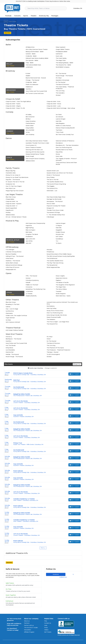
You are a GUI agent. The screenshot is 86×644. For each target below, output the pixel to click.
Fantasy (8, 212)
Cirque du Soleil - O (12, 206)
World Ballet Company (63, 67)
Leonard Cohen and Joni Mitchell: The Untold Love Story (62, 303)
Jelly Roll (28, 243)
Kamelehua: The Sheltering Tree (36, 289)
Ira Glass (8, 320)
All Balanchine (30, 47)
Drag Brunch (10, 210)
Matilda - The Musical (12, 354)
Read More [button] (8, 33)
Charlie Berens (30, 123)
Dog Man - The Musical (13, 180)
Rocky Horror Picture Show (55, 311)
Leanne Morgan (61, 119)
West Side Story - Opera (63, 296)
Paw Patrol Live (10, 188)
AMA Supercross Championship (35, 223)
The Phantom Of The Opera (55, 348)
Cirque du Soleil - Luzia (54, 106)
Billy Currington (30, 230)
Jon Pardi (59, 115)
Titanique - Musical (52, 352)
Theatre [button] (34, 16)
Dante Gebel (30, 126)
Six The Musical (61, 82)
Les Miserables (10, 350)
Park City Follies (52, 308)
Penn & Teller (51, 204)
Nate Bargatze (60, 123)
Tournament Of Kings (53, 212)
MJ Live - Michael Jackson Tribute (16, 217)
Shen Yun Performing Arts (64, 147)
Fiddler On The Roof (32, 285)
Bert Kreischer (30, 117)
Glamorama (9, 313)
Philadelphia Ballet (62, 52)
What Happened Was (53, 267)
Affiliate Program (29, 632)
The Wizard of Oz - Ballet (63, 65)
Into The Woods (11, 345)
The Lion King (60, 91)
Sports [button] (26, 16)
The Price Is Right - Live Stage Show (58, 322)
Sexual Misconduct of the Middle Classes (59, 254)
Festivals (8, 16)
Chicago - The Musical (32, 80)
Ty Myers (59, 243)
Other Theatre (12, 300)
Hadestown (29, 87)
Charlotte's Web (11, 173)
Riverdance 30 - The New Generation (67, 145)
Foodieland (29, 237)
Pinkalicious (50, 252)
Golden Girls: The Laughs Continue (16, 316)
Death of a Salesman (32, 85)
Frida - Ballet (30, 63)
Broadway (10, 71)
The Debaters (51, 319)
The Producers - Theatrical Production (58, 350)
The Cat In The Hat (53, 180)
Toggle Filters (77, 364)
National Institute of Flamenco (65, 141)
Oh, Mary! (59, 78)
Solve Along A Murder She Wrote (57, 315)
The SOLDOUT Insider (31, 628)
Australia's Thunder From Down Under (37, 143)
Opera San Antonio (62, 278)
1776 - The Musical (31, 276)
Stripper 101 (50, 208)
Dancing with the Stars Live (34, 150)
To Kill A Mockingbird (53, 354)
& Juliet (28, 73)
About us (27, 621)
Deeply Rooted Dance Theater (35, 154)
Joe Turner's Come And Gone (35, 93)
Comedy (10, 112)
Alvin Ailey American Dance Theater (37, 49)
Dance (9, 138)
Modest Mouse (60, 232)
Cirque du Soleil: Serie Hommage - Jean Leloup (61, 108)
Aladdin (28, 76)
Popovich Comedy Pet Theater (56, 206)
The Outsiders (60, 93)
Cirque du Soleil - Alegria (13, 106)
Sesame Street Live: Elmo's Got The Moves (60, 173)
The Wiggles (51, 186)
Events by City (44, 16)
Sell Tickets (48, 632)
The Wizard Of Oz (52, 188)
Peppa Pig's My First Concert (15, 191)
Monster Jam (60, 234)
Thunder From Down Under (55, 210)
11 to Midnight (10, 250)
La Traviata (29, 294)
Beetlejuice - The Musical (13, 339)
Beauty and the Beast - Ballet (35, 52)
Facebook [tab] (56, 574)
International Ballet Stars (33, 65)
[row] (43, 374)
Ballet (8, 45)
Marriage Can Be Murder (54, 199)
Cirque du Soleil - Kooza (54, 104)
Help (46, 625)
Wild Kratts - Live (52, 191)
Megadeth (59, 230)
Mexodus (49, 250)
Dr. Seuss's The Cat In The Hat (15, 182)
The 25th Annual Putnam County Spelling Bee (61, 256)
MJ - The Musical (61, 73)
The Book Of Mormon (62, 85)
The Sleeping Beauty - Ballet (64, 63)
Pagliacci (58, 280)
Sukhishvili (59, 54)
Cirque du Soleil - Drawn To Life (15, 108)
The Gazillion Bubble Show (55, 182)
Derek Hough (30, 156)
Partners (27, 623)
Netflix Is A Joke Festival (63, 126)
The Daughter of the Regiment (65, 285)
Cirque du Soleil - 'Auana (13, 104)
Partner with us (29, 625)
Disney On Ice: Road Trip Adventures (17, 177)
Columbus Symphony (32, 280)
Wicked (58, 95)
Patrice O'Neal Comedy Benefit (65, 128)
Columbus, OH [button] (78, 8)
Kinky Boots (9, 348)
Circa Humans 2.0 (31, 145)
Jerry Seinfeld (30, 130)
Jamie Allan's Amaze (12, 263)
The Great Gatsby (61, 58)
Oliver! (49, 339)
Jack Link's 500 (30, 239)
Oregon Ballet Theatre (63, 49)
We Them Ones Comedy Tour (65, 135)
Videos (46, 630)
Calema (8, 307)
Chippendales (10, 199)
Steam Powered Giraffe (54, 317)
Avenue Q (9, 337)
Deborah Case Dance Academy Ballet (37, 58)
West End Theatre (14, 334)
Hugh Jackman (10, 318)
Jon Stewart (59, 117)
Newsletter (28, 630)
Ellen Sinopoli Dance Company (35, 159)
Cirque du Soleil (13, 99)
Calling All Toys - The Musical (15, 256)
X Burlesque (50, 217)
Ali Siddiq (28, 115)
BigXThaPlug (30, 228)
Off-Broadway (12, 247)
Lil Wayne (59, 226)
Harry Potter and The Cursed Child (36, 91)
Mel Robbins (51, 306)
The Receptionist (52, 265)
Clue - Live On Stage (12, 309)
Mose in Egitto (60, 276)
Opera (9, 273)
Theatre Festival (13, 328)
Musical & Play (12, 221)
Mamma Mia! (10, 352)
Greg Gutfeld (30, 128)
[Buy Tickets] (74, 374)
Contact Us (48, 623)
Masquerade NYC (11, 270)
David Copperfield (11, 208)
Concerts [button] (17, 16)
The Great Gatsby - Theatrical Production (65, 88)
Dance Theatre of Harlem (33, 147)
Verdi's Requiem (61, 294)
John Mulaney (30, 135)
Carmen (28, 278)
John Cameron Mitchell (13, 322)
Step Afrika (59, 152)
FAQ (46, 621)
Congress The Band (32, 234)
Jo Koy (28, 132)
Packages (55, 16)
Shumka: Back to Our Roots (64, 150)
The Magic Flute (61, 60)
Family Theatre (13, 168)
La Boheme (29, 67)
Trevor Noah (60, 132)
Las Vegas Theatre (14, 194)
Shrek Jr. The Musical (53, 175)
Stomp (58, 154)
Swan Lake (59, 56)
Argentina (29, 226)
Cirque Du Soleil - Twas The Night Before (18, 102)
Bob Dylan (29, 232)
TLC (57, 241)
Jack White (29, 241)
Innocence (29, 287)
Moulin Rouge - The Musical (64, 76)
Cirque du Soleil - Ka (12, 201)
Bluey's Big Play (11, 171)
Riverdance (59, 143)
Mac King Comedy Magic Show (56, 197)
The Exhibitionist (52, 258)
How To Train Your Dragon (14, 186)
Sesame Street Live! (53, 171)
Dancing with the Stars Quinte (35, 152)
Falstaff (28, 283)
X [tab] (73, 574)
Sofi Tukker (59, 237)
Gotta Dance (10, 258)
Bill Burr (28, 119)
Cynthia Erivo (10, 311)
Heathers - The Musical (13, 261)
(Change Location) (51, 368)
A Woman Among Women (14, 252)
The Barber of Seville (62, 283)
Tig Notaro (59, 130)
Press (46, 628)
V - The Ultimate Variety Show (56, 215)
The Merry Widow (61, 289)
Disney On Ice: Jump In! (13, 175)
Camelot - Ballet (31, 54)
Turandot (59, 291)
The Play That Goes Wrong (55, 263)
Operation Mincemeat (62, 80)
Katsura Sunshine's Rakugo (14, 265)
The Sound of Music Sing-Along (56, 184)
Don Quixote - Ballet (32, 60)
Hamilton (29, 89)
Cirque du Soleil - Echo (54, 102)
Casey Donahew (31, 121)
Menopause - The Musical (55, 201)
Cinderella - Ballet (31, 56)
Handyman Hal (10, 184)
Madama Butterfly (31, 296)
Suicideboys (59, 239)
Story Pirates (51, 177)
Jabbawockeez (30, 161)
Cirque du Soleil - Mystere (14, 204)
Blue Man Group (11, 197)
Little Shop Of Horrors (12, 267)
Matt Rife (59, 121)
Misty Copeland (60, 47)
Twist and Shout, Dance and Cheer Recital (66, 163)
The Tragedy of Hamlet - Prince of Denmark (66, 159)
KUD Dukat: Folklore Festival (14, 330)
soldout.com (63, 577)
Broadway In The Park (13, 304)
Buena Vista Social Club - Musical (36, 78)
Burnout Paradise (11, 254)
